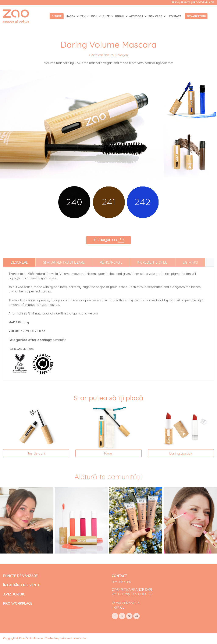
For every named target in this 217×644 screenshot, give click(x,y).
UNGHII (120, 16)
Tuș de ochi (36, 453)
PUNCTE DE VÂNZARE (20, 576)
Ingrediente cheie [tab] (152, 262)
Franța (186, 2)
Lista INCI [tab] (190, 262)
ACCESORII (136, 16)
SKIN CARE (156, 16)
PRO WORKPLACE (18, 603)
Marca (71, 16)
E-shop (57, 16)
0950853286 (121, 582)
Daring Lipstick (181, 453)
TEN (83, 16)
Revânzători (196, 16)
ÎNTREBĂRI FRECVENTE (22, 585)
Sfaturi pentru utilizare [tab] (64, 262)
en (177, 2)
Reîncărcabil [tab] (111, 262)
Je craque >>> (109, 240)
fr (173, 2)
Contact (175, 16)
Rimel (108, 453)
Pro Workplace (203, 2)
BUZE (106, 16)
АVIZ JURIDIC (14, 594)
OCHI (95, 16)
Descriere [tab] (19, 262)
